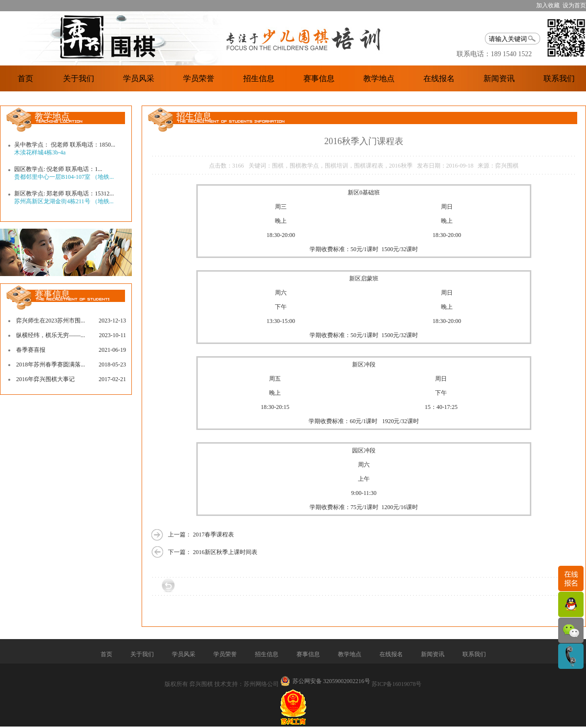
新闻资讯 (499, 78)
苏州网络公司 (261, 684)
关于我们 (79, 78)
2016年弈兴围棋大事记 (45, 379)
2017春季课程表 (213, 535)
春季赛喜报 (31, 350)
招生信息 (259, 78)
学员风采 (139, 78)
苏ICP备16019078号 (397, 684)
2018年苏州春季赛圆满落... (51, 364)
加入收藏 (548, 5)
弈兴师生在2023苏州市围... (51, 321)
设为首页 (574, 5)
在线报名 (439, 78)
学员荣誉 (199, 78)
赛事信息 (319, 78)
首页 (25, 78)
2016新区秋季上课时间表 (225, 552)
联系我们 (559, 78)
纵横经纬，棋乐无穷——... (51, 335)
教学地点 (379, 78)
